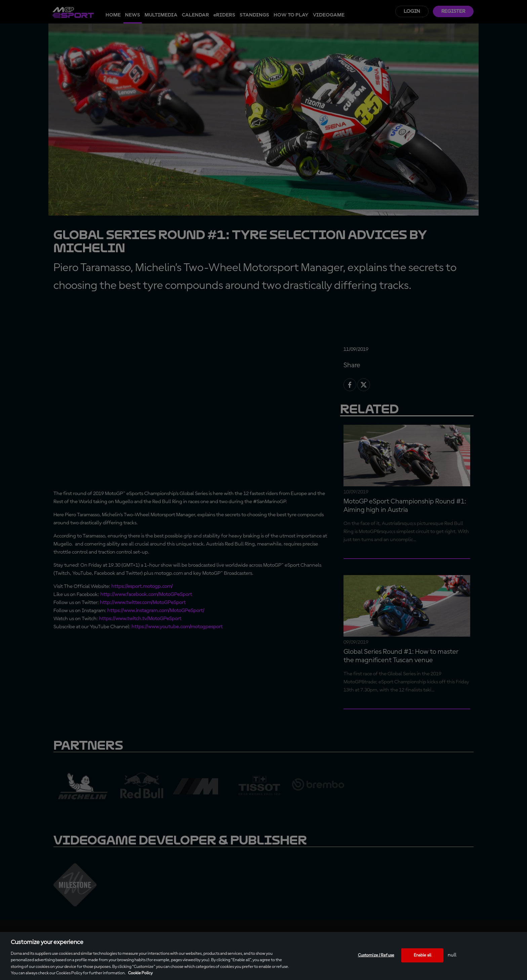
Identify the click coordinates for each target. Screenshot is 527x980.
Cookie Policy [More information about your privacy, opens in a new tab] (140, 973)
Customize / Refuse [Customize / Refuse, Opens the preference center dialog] (376, 955)
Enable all (422, 955)
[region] (263, 956)
